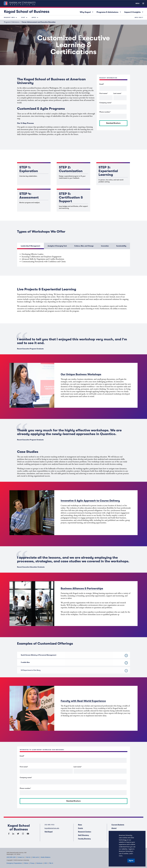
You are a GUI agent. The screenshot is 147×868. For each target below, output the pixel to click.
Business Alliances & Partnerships (82, 588)
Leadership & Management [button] (30, 246)
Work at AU (36, 857)
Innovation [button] (105, 246)
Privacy (32, 863)
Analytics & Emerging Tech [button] (57, 246)
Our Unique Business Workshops (81, 374)
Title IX (51, 863)
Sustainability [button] (121, 246)
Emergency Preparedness (14, 863)
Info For (138, 17)
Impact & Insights (134, 12)
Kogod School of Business (27, 12)
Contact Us (21, 857)
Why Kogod (87, 12)
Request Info (9, 17)
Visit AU (28, 857)
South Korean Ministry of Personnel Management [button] (74, 658)
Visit (23, 17)
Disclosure (39, 863)
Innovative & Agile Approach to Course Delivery (90, 501)
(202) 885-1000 (11, 857)
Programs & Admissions (109, 12)
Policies (26, 863)
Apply (34, 17)
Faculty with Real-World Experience (83, 701)
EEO (46, 863)
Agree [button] (131, 861)
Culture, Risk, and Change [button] (84, 246)
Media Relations (46, 857)
